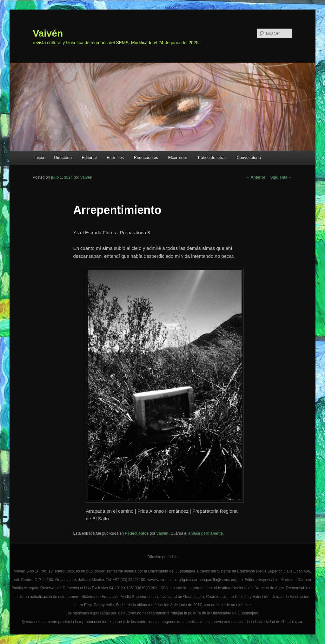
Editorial (89, 158)
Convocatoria (249, 158)
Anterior (256, 177)
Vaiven (86, 177)
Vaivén (48, 33)
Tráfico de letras (212, 158)
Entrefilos (115, 158)
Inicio (39, 158)
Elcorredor (178, 158)
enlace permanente (206, 533)
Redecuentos (146, 158)
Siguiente (281, 177)
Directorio (63, 158)
